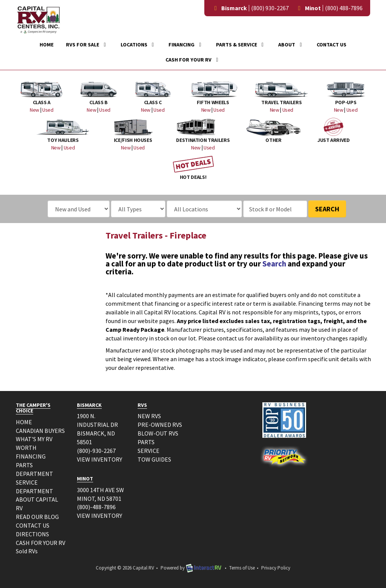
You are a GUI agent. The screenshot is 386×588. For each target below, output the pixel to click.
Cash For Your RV (193, 60)
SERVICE (149, 451)
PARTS (146, 442)
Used (48, 110)
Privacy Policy (276, 568)
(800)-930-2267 (96, 451)
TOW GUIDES (154, 459)
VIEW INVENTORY (100, 459)
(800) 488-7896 (344, 8)
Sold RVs (27, 551)
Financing (186, 45)
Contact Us (332, 45)
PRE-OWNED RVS (160, 425)
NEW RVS (149, 416)
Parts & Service (241, 45)
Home (47, 45)
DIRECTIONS (32, 534)
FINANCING (31, 456)
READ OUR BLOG (37, 517)
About (291, 45)
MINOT (85, 479)
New (34, 110)
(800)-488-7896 (96, 507)
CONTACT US (33, 525)
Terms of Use (242, 568)
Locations (139, 45)
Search (327, 209)
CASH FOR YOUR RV (41, 543)
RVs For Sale (87, 45)
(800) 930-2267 (270, 8)
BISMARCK (89, 405)
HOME (24, 422)
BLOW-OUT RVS (158, 433)
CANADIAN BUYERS (40, 431)
